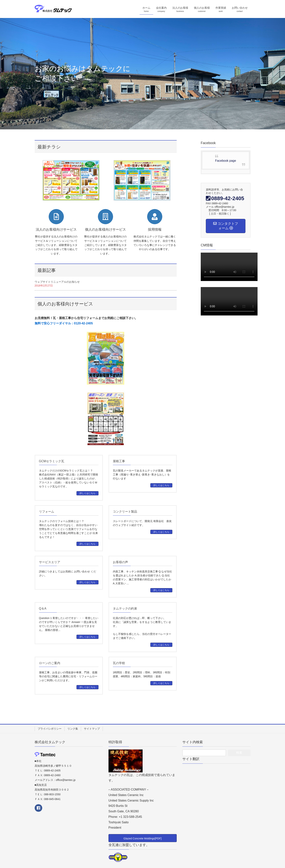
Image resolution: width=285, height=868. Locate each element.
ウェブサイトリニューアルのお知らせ (57, 282)
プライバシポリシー (50, 729)
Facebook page (226, 161)
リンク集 (73, 729)
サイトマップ (92, 729)
